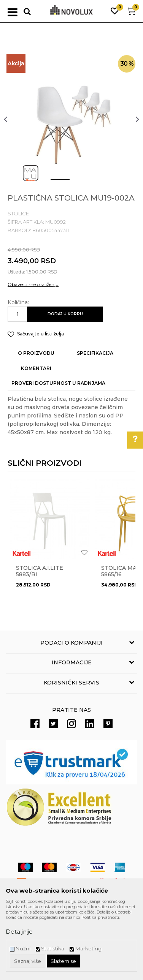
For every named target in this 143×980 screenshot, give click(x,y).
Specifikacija (95, 353)
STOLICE (18, 213)
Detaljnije (19, 932)
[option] (71, 119)
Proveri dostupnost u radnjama (58, 383)
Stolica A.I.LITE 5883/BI (40, 571)
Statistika (53, 949)
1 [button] (54, 182)
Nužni (23, 949)
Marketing (88, 949)
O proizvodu (36, 353)
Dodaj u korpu (65, 314)
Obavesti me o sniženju (33, 284)
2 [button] (77, 182)
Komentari (36, 368)
